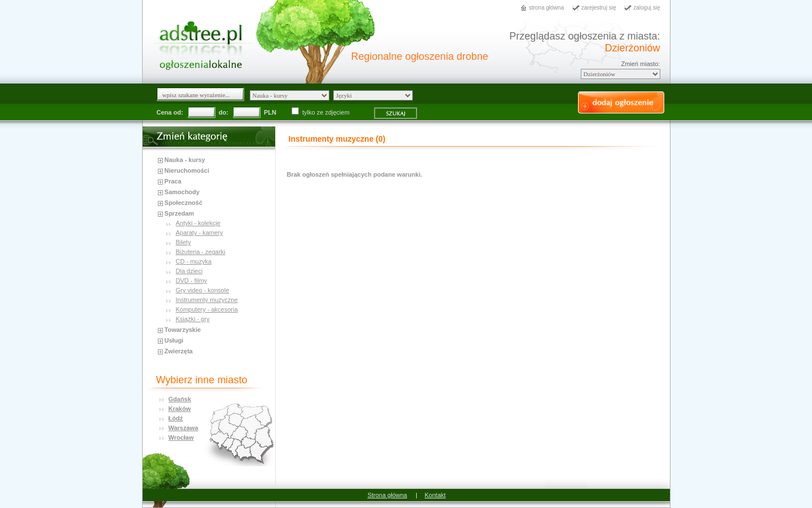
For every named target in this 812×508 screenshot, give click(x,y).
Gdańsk (180, 399)
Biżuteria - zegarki (201, 252)
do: (224, 112)
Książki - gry (193, 319)
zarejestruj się (599, 8)
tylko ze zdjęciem (321, 112)
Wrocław (181, 437)
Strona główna (387, 495)
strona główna (546, 8)
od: (178, 112)
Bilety (184, 242)
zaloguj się (646, 8)
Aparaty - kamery (200, 233)
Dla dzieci (189, 271)
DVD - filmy (192, 281)
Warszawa (184, 428)
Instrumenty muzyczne (207, 300)
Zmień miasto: (640, 64)
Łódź (176, 418)
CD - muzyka (194, 261)
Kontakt (435, 495)
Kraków (180, 409)
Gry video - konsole (203, 290)
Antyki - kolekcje (198, 223)
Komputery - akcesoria (207, 309)
